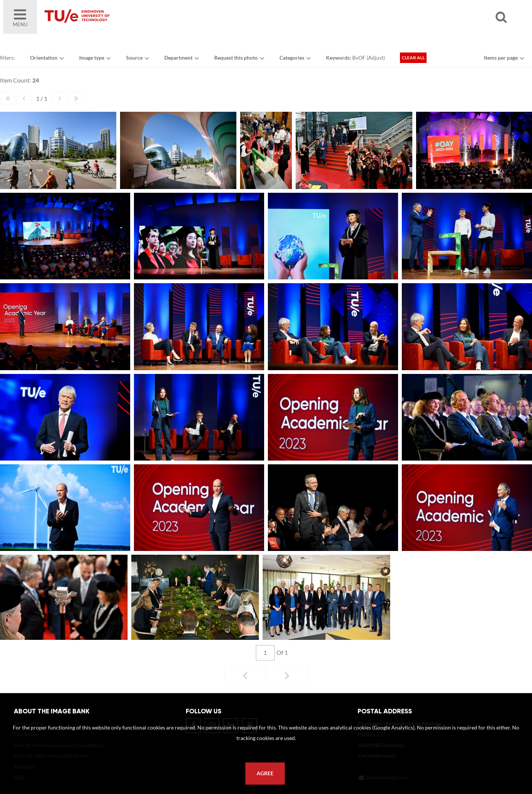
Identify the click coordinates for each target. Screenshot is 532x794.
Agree (265, 773)
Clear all (413, 58)
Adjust (376, 58)
